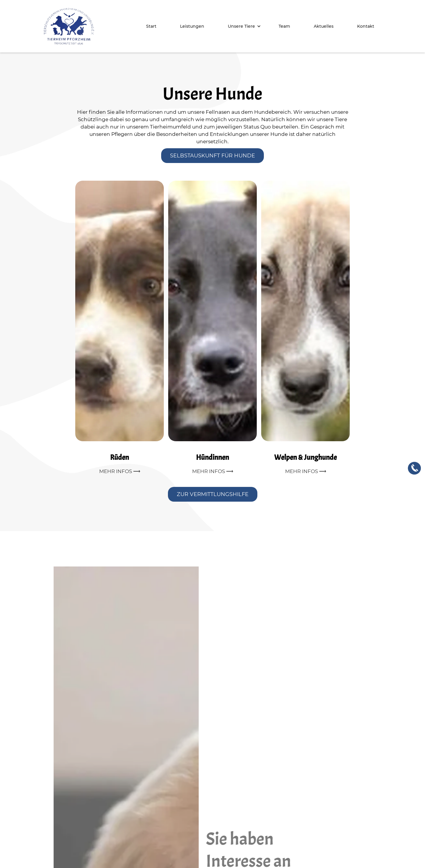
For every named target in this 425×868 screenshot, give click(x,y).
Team (284, 26)
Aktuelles (324, 26)
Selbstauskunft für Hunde (212, 156)
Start (151, 26)
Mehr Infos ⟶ (120, 471)
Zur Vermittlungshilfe (213, 494)
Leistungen (192, 26)
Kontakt (366, 26)
